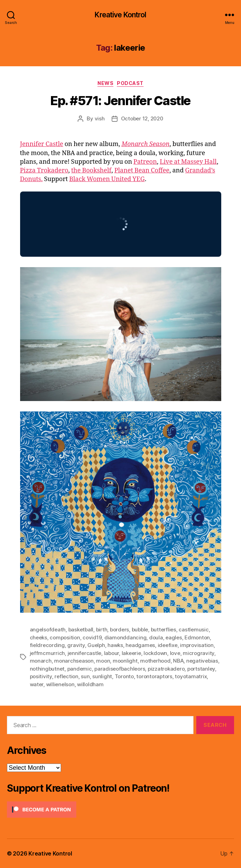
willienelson (60, 684)
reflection (66, 676)
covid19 (92, 637)
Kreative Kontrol (120, 15)
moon (103, 661)
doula (156, 637)
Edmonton (197, 637)
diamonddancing (125, 637)
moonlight (125, 661)
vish (100, 118)
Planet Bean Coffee (142, 171)
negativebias (202, 661)
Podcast (130, 83)
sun (85, 676)
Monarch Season (145, 144)
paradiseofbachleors (120, 669)
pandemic (80, 669)
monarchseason (74, 661)
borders (119, 629)
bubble (140, 629)
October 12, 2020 (142, 118)
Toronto (124, 676)
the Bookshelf (91, 171)
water (37, 684)
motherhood (155, 661)
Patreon (145, 162)
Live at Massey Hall (188, 162)
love (175, 653)
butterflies (163, 629)
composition (65, 637)
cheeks (38, 637)
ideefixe (168, 645)
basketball (81, 629)
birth (102, 629)
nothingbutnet (47, 669)
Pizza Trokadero (44, 171)
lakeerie (131, 653)
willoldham (90, 684)
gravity (76, 645)
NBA (178, 661)
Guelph (96, 645)
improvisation (197, 645)
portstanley (201, 669)
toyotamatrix (191, 676)
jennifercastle (84, 653)
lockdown (155, 653)
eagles (174, 637)
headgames (140, 645)
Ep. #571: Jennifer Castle (120, 101)
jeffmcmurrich (48, 653)
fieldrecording (47, 645)
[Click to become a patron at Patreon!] (120, 810)
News (105, 83)
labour (111, 653)
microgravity (199, 653)
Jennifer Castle (42, 144)
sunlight (102, 676)
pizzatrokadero (166, 669)
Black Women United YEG (107, 179)
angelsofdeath (48, 629)
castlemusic (193, 629)
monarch (41, 661)
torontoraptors (154, 676)
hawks (115, 645)
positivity (41, 676)
